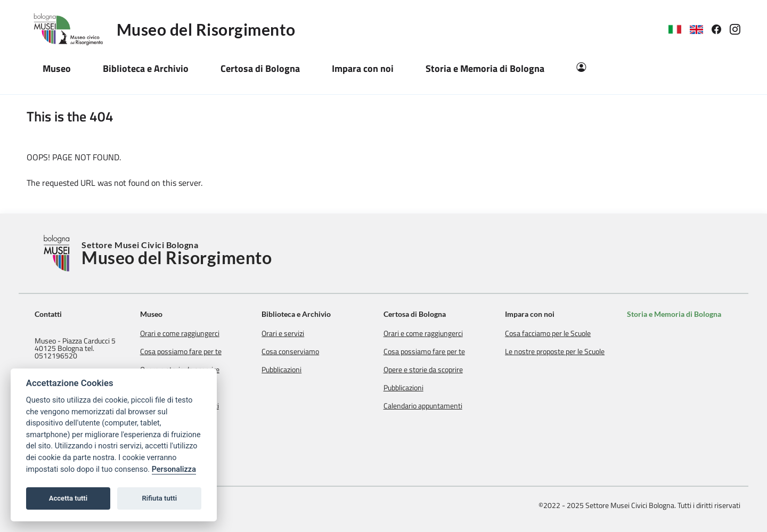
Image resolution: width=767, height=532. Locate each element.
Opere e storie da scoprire (431, 370)
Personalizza (174, 469)
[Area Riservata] (581, 68)
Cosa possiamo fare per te (194, 351)
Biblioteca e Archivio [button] (146, 68)
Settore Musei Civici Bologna (177, 253)
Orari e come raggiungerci (193, 333)
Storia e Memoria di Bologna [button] (485, 68)
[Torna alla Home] (58, 253)
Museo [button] (57, 68)
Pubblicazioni (293, 370)
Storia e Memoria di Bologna (677, 314)
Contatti (48, 314)
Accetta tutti (68, 498)
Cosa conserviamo (301, 351)
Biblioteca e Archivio (307, 314)
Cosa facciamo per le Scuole (553, 333)
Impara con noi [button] (363, 68)
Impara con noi (535, 314)
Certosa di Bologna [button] (260, 68)
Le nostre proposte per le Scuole (560, 351)
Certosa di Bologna (423, 314)
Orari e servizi (294, 333)
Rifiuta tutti (160, 498)
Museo (165, 314)
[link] (721, 30)
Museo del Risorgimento (206, 29)
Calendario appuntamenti (431, 406)
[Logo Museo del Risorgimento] (72, 29)
